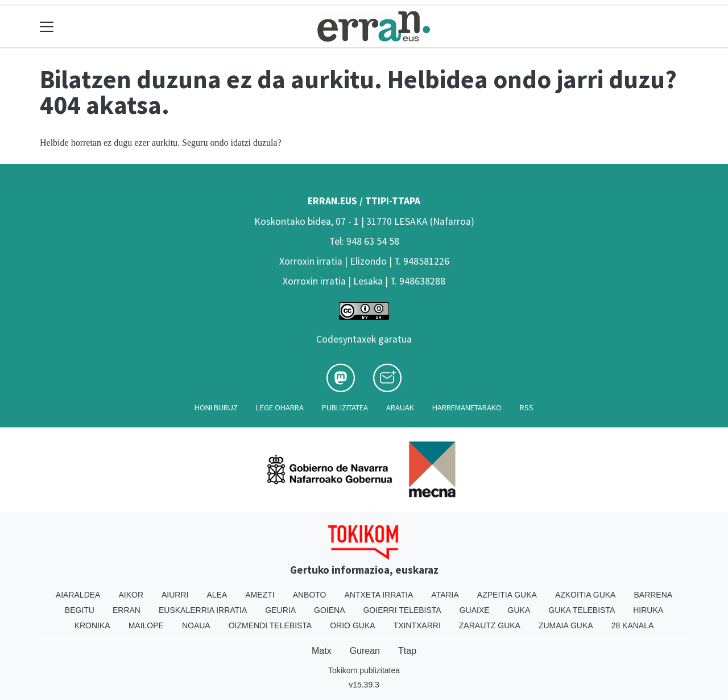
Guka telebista (582, 610)
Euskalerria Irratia (203, 610)
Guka (519, 610)
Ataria (445, 595)
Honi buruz (216, 407)
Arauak (400, 407)
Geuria (280, 610)
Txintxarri (417, 625)
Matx (322, 651)
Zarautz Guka (490, 625)
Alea (217, 595)
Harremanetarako (467, 407)
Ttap (407, 651)
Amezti (260, 595)
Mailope (146, 625)
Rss (527, 407)
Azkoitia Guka (586, 595)
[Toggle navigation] (47, 26)
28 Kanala (633, 625)
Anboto (310, 595)
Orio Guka (352, 625)
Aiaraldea (78, 595)
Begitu (80, 610)
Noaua (196, 625)
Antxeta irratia (379, 595)
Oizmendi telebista (270, 625)
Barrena (653, 595)
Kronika (92, 625)
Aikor (131, 595)
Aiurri (175, 595)
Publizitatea (345, 407)
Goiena (329, 610)
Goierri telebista (402, 610)
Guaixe (475, 610)
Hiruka (648, 610)
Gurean (365, 651)
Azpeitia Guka (507, 595)
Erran (127, 610)
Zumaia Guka (566, 625)
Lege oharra (280, 407)
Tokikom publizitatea (364, 670)
